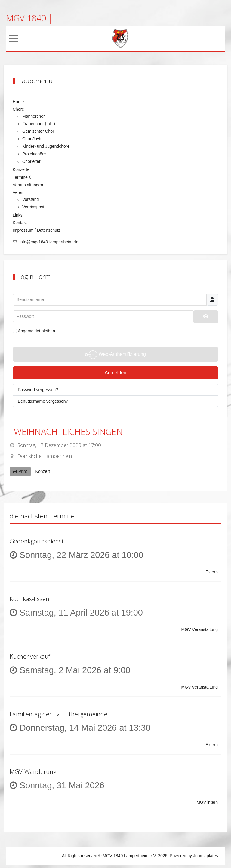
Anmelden (115, 373)
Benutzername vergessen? (43, 401)
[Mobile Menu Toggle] (14, 39)
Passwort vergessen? (38, 390)
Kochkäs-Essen (29, 599)
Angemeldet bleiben (34, 331)
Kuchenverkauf (30, 656)
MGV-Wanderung (33, 772)
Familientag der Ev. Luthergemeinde (59, 714)
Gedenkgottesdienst (37, 541)
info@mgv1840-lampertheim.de (49, 242)
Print (20, 471)
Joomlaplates (206, 856)
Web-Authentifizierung (115, 355)
